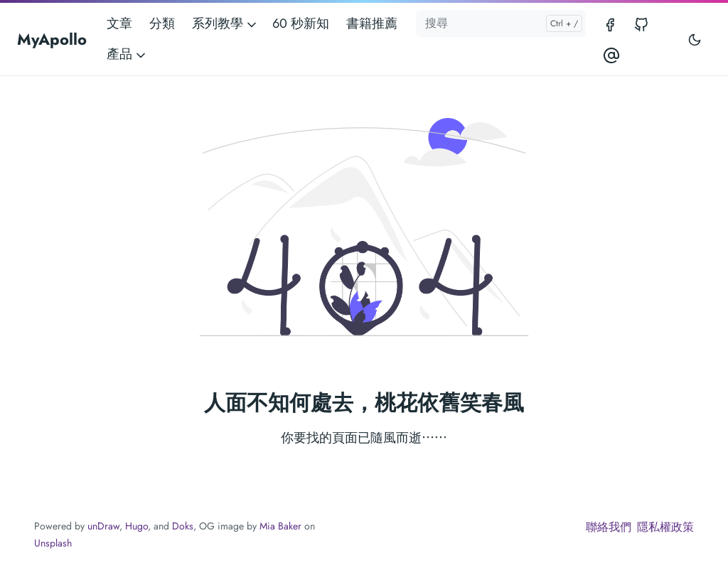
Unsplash (53, 543)
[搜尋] (500, 23)
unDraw (103, 526)
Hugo (136, 526)
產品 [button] (127, 54)
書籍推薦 (372, 23)
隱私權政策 (665, 527)
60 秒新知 (301, 23)
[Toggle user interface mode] (695, 39)
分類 (162, 23)
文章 (119, 23)
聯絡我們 (609, 527)
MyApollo (52, 39)
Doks (183, 526)
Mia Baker (280, 526)
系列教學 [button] (225, 23)
